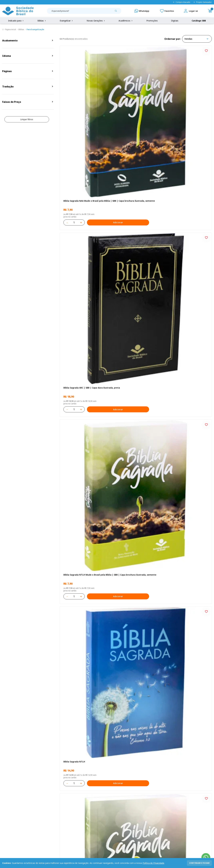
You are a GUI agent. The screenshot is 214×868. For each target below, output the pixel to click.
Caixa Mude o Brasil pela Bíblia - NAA (133, 516)
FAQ (4, 803)
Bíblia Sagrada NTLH (73, 182)
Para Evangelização (35, 29)
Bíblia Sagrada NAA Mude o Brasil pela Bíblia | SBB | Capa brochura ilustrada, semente (83, 100)
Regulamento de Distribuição (45, 803)
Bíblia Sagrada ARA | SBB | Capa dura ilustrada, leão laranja (82, 601)
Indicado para (16, 21)
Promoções (152, 21)
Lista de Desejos (83, 809)
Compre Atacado (181, 2)
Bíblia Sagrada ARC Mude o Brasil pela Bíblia (134, 183)
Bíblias (42, 21)
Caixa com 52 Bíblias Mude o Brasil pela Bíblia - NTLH (83, 685)
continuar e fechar (199, 863)
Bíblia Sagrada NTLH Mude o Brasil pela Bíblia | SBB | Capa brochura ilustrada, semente (186, 100)
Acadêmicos (126, 21)
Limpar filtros (27, 119)
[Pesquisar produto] (117, 12)
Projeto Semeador (202, 2)
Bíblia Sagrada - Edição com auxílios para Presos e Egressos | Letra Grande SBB (134, 601)
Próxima (149, 726)
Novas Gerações (96, 21)
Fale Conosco (114, 798)
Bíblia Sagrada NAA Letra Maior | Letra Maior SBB (135, 350)
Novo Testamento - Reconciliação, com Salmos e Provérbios (83, 267)
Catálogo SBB (199, 21)
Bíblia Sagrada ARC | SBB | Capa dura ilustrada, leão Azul (134, 434)
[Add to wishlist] (104, 50)
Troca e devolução (40, 809)
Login (78, 798)
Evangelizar (67, 21)
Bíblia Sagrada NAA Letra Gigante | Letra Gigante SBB (133, 267)
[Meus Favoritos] (167, 11)
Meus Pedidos (82, 803)
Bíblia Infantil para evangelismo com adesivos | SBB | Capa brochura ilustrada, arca (185, 267)
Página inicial (10, 29)
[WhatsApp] (142, 11)
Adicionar (96, 120)
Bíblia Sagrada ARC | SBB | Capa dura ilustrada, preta (134, 100)
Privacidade (37, 798)
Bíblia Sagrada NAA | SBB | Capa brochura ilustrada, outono (80, 350)
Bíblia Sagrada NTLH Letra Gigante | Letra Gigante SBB (185, 350)
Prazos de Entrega (40, 814)
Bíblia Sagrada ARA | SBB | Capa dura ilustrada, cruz (185, 685)
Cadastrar (171, 773)
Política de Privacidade (153, 863)
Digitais (175, 21)
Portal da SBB (9, 809)
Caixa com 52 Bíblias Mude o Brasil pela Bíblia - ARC (83, 518)
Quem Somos (9, 798)
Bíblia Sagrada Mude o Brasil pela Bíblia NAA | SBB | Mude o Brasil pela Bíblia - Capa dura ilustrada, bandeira (186, 434)
